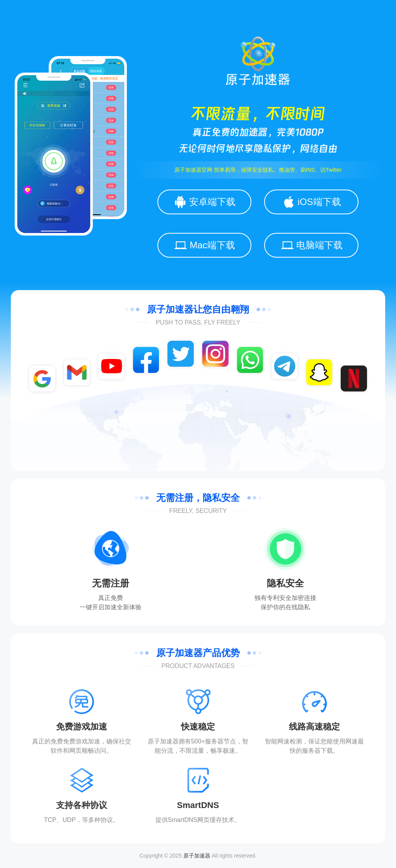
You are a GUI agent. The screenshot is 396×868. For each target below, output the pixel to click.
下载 (327, 751)
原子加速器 (197, 856)
